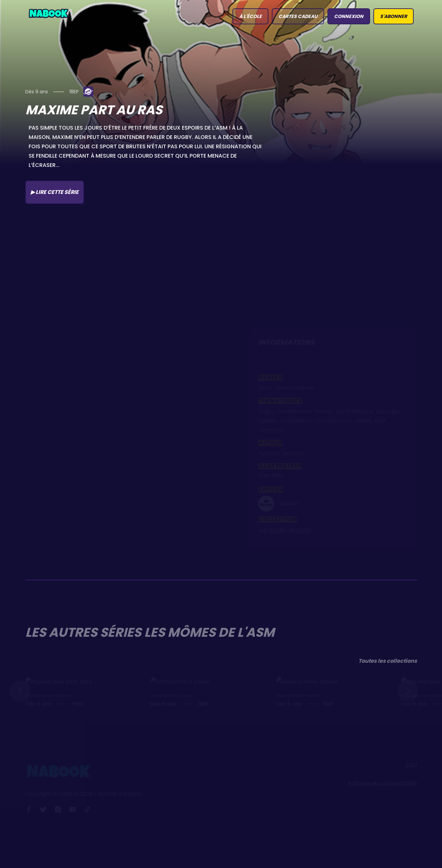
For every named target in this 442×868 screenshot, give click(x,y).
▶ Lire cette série (55, 192)
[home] (49, 13)
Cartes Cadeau (298, 16)
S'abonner (394, 16)
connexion (349, 16)
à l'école (250, 16)
